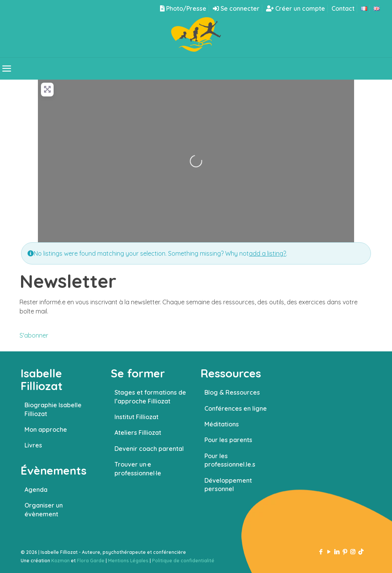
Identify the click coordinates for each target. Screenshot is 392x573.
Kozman (60, 561)
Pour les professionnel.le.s (230, 460)
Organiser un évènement (44, 509)
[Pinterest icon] (345, 552)
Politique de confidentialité (183, 561)
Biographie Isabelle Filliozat (53, 409)
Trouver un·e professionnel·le (138, 469)
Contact (343, 8)
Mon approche (46, 429)
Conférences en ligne (236, 408)
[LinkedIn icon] (337, 552)
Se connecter (236, 8)
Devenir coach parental (149, 449)
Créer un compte (296, 8)
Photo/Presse (183, 8)
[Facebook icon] (321, 552)
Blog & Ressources (232, 392)
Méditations (222, 424)
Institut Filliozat (136, 417)
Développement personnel (228, 485)
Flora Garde (91, 561)
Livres (33, 445)
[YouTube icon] (329, 552)
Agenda (36, 490)
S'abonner (34, 335)
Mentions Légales (128, 561)
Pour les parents (228, 440)
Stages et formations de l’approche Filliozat (150, 397)
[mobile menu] (7, 69)
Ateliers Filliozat (138, 433)
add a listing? (267, 253)
